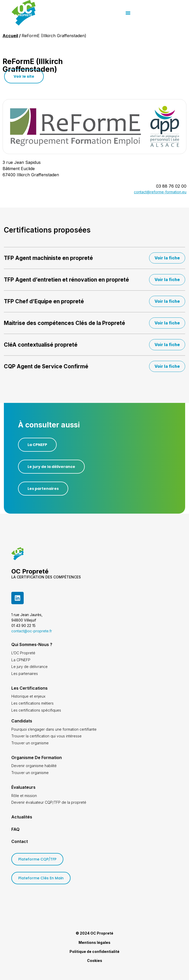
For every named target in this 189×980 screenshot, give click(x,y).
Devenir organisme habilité (34, 766)
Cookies (95, 961)
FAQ (15, 829)
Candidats (22, 721)
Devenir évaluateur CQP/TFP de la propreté (49, 802)
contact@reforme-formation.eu (160, 192)
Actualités (22, 817)
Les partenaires (25, 674)
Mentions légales (95, 942)
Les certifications (29, 688)
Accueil (10, 36)
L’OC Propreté (23, 653)
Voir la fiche (167, 258)
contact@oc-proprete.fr (32, 631)
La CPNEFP (21, 660)
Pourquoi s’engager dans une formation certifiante (54, 729)
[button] (170, 13)
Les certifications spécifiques (36, 710)
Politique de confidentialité (95, 951)
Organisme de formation (37, 758)
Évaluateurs (23, 787)
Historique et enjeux (28, 696)
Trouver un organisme (30, 743)
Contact (20, 841)
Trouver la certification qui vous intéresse (46, 736)
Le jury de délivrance (29, 667)
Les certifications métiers (32, 703)
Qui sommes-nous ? (32, 644)
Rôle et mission (24, 796)
